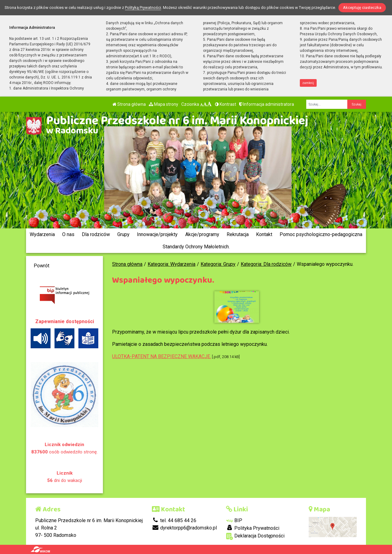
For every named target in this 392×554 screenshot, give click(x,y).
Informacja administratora (267, 104)
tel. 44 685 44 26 (174, 520)
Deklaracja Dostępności (255, 536)
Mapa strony (164, 104)
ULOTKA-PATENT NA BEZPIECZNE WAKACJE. (162, 356)
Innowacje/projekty (157, 234)
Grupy (123, 234)
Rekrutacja (238, 234)
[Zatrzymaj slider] (198, 218)
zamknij (308, 83)
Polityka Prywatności (253, 528)
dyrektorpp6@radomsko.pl (184, 528)
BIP (234, 520)
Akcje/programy (202, 234)
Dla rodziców (96, 234)
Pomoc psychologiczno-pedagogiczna (321, 234)
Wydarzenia (42, 234)
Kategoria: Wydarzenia (171, 264)
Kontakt (264, 234)
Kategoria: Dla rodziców (266, 264)
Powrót (41, 266)
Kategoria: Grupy (218, 264)
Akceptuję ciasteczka (362, 8)
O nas (68, 234)
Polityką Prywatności (143, 8)
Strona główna (129, 104)
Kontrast (226, 104)
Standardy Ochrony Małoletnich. (196, 247)
